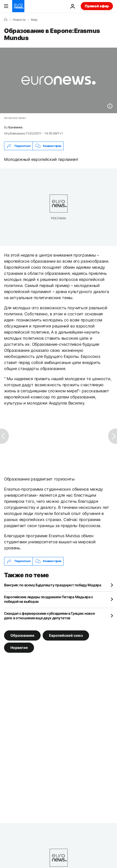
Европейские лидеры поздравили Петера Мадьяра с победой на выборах (49, 599)
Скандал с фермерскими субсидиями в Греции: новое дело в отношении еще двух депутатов (49, 616)
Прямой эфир (97, 6)
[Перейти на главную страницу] (18, 6)
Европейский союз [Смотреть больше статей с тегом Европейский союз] (66, 635)
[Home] (6, 20)
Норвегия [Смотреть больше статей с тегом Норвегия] (19, 647)
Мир (34, 20)
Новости (19, 20)
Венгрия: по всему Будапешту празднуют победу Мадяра (53, 585)
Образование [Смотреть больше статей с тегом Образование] (22, 635)
